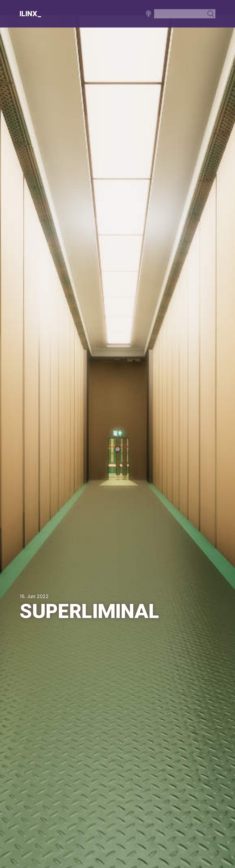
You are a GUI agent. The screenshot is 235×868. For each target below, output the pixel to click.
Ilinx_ (30, 14)
